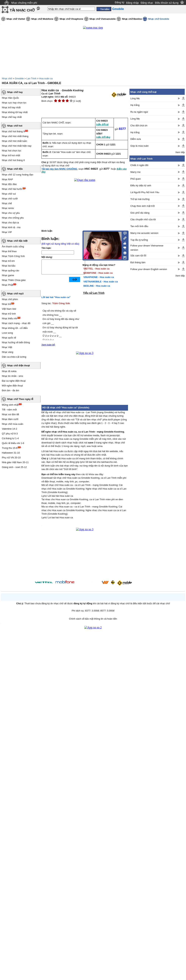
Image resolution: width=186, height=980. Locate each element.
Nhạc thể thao (9, 251)
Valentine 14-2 (9, 429)
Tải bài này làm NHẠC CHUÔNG (59, 169)
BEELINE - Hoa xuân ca (97, 286)
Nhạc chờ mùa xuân (13, 424)
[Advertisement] (157, 339)
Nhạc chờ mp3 (15, 294)
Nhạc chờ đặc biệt (17, 241)
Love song (7, 333)
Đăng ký (120, 2)
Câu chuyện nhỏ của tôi (143, 219)
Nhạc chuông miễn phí (24, 3)
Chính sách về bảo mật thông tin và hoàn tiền (93, 619)
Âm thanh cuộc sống (13, 247)
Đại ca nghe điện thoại (14, 381)
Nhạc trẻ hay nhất (11, 107)
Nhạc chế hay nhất (12, 117)
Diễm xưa (136, 139)
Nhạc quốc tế (9, 338)
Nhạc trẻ (6, 304)
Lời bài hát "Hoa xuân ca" (56, 297)
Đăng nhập (133, 3)
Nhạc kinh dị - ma (11, 227)
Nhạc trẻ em (8, 261)
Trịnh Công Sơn (61, 303)
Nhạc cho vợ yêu (11, 213)
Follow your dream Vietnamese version (147, 248)
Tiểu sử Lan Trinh (94, 293)
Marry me (135, 172)
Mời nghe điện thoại (12, 386)
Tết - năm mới (9, 410)
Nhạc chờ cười (10, 199)
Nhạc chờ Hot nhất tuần (14, 141)
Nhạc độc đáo (9, 184)
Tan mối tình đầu (139, 226)
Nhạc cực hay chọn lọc (14, 103)
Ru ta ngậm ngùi (139, 112)
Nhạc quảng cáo (10, 271)
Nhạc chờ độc (15, 169)
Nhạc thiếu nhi (9, 318)
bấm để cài (102, 124)
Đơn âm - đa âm (10, 390)
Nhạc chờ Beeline (132, 19)
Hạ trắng (135, 105)
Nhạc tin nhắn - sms (12, 376)
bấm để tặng (103, 137)
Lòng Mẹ (135, 98)
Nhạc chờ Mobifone (42, 19)
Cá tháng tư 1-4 (10, 438)
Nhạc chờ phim (10, 299)
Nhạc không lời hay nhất (15, 112)
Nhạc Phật (7, 285)
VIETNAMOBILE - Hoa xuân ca (101, 282)
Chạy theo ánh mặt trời (143, 206)
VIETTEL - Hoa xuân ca (96, 269)
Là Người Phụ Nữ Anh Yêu (145, 192)
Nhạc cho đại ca (10, 223)
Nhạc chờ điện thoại (19, 365)
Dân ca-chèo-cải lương (14, 357)
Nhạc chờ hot (15, 126)
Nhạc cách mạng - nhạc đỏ (16, 323)
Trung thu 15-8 (10, 448)
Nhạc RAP (7, 179)
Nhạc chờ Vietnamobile (103, 19)
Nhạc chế (7, 203)
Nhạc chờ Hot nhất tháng (15, 136)
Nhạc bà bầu (9, 266)
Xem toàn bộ (48, 345)
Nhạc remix (8, 208)
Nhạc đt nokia (9, 371)
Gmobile (19, 78)
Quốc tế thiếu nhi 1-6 (13, 443)
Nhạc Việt (7, 347)
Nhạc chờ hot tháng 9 (13, 131)
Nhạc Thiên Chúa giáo (14, 280)
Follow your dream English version (149, 269)
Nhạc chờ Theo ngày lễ (20, 399)
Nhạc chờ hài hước (12, 189)
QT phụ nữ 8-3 (10, 434)
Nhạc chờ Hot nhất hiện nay (17, 146)
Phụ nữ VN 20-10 (11, 458)
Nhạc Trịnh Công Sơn (13, 256)
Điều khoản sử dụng (167, 3)
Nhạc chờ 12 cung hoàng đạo (17, 175)
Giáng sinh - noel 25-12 (14, 467)
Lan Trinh (31, 78)
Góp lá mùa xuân (139, 146)
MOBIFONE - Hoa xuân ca (98, 273)
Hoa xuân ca (46, 78)
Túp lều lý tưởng (139, 240)
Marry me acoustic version (144, 233)
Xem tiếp (180, 152)
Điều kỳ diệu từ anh (141, 185)
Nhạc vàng (8, 352)
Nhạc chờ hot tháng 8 (13, 160)
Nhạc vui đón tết (10, 414)
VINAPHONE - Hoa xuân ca (99, 277)
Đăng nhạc (147, 3)
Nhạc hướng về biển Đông (16, 342)
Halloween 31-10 (11, 453)
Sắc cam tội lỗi (138, 256)
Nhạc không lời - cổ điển (15, 328)
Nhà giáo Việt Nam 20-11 (15, 462)
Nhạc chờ (7, 78)
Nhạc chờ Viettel (16, 19)
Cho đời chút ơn (139, 126)
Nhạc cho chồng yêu (13, 218)
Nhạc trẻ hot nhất (11, 155)
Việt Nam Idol (9, 309)
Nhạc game (8, 275)
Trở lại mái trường (140, 199)
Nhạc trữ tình (9, 314)
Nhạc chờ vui (9, 194)
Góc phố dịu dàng (140, 213)
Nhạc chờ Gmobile (159, 19)
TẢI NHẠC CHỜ (22, 10)
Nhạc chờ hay (15, 92)
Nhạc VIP (7, 232)
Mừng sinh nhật (10, 405)
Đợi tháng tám (138, 262)
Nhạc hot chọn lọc (12, 151)
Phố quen (136, 179)
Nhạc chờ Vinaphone (71, 19)
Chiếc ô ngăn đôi (139, 165)
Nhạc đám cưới (10, 419)
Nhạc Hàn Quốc (10, 98)
